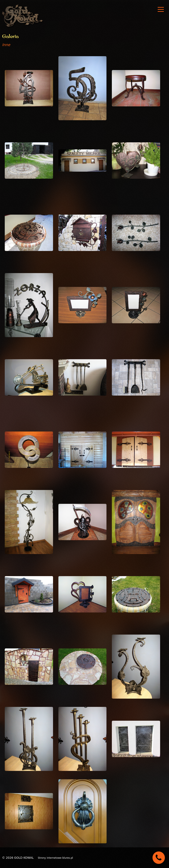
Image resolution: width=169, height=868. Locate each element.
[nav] (161, 9)
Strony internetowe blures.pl (55, 858)
